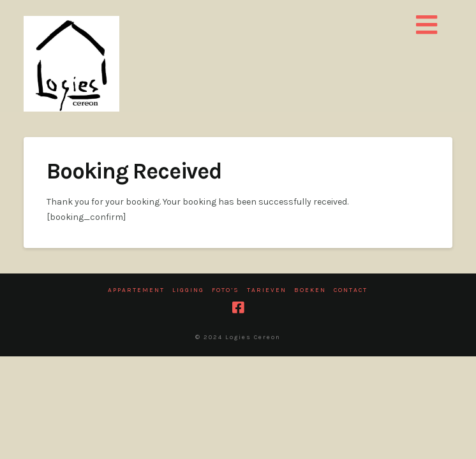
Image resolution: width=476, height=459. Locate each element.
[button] (427, 26)
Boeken (310, 290)
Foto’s (226, 290)
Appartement (136, 290)
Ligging (188, 290)
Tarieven (267, 290)
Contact (351, 290)
